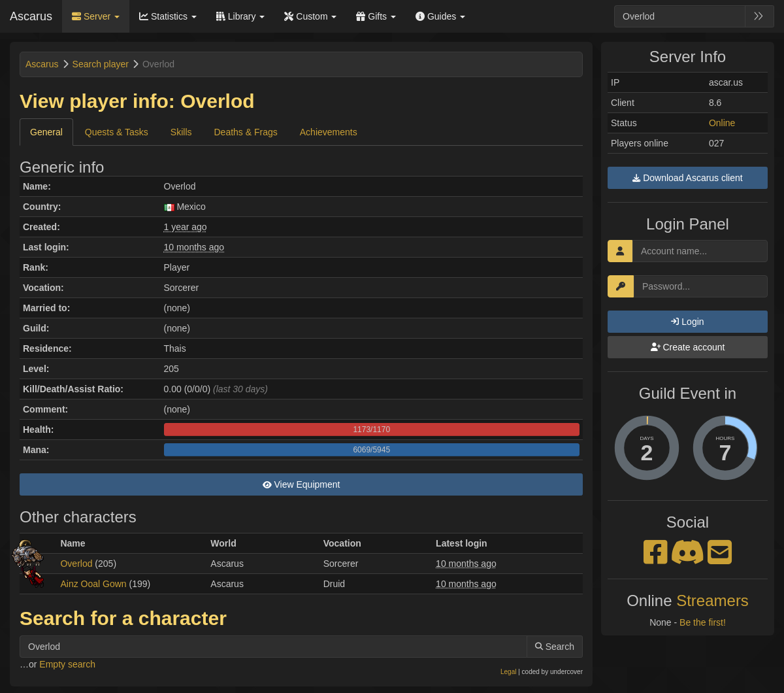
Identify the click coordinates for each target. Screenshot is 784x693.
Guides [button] (440, 16)
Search (555, 647)
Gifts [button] (376, 16)
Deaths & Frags (246, 132)
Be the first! (703, 622)
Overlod (76, 564)
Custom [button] (310, 16)
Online (722, 123)
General (46, 132)
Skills (181, 132)
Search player (101, 64)
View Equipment (302, 484)
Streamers (712, 600)
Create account (688, 347)
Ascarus (31, 16)
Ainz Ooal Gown (93, 584)
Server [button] (96, 16)
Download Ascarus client (687, 178)
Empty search (67, 664)
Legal (508, 672)
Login (687, 322)
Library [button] (241, 16)
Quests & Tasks (117, 132)
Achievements (329, 132)
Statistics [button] (168, 16)
